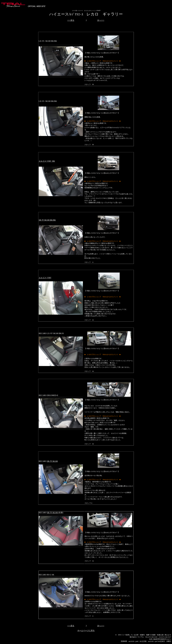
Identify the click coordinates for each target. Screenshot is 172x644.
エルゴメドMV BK (47, 161)
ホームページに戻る (86, 631)
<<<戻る (71, 20)
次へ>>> (101, 20)
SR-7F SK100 (52, 461)
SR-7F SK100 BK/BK (47, 220)
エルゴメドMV (45, 278)
